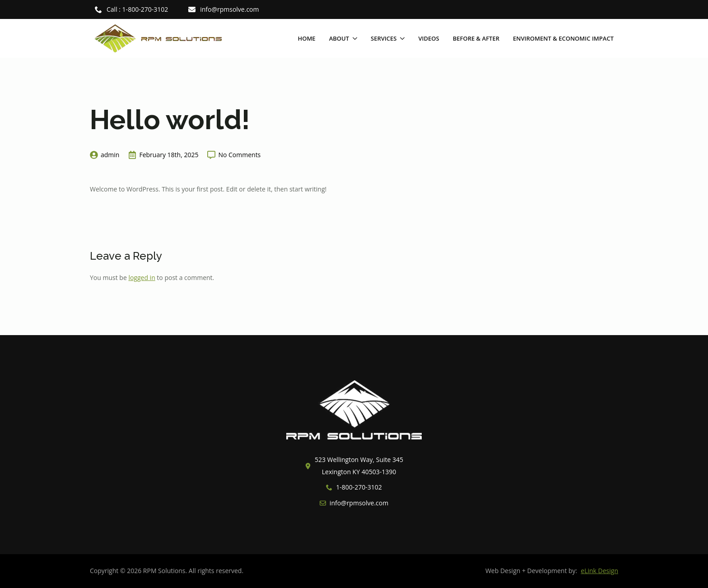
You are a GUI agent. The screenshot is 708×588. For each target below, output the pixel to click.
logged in (142, 278)
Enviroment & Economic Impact (563, 38)
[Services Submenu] (401, 39)
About (339, 38)
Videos (429, 38)
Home (306, 38)
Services (384, 38)
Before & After (476, 38)
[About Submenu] (353, 39)
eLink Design (599, 571)
